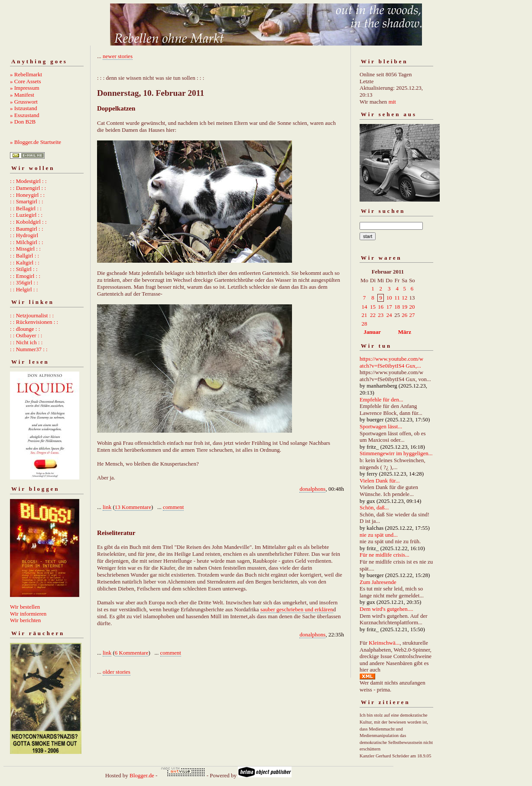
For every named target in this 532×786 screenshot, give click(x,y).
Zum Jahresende (378, 582)
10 (389, 298)
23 (381, 315)
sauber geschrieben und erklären (297, 609)
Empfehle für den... (381, 400)
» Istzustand (23, 108)
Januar (372, 332)
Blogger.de (142, 775)
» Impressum (25, 88)
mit (392, 102)
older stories (117, 672)
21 (365, 315)
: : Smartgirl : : (27, 201)
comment (173, 507)
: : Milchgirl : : (27, 242)
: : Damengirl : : (28, 188)
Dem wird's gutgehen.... (386, 609)
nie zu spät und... (379, 535)
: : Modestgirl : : (28, 181)
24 (389, 315)
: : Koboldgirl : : (28, 222)
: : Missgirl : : (25, 249)
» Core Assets (26, 81)
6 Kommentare (132, 653)
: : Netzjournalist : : (32, 315)
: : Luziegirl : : (26, 215)
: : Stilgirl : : (24, 269)
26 (404, 315)
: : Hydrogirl (24, 235)
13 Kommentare (133, 507)
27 (412, 315)
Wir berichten (25, 620)
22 (373, 315)
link (107, 507)
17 (389, 307)
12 (404, 298)
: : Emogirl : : (25, 276)
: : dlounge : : (25, 329)
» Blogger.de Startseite (36, 142)
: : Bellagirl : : (26, 208)
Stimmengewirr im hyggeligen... (396, 453)
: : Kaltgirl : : (25, 263)
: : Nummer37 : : (29, 349)
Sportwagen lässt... (381, 426)
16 (381, 307)
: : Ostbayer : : (26, 335)
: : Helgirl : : (24, 289)
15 (373, 307)
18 (397, 307)
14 (365, 307)
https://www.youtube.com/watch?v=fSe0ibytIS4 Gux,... (391, 362)
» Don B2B (23, 122)
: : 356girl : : (24, 282)
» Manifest (22, 95)
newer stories (118, 56)
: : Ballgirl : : (24, 256)
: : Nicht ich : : (26, 342)
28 (365, 324)
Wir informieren (28, 614)
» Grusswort (24, 102)
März (405, 332)
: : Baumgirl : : (27, 229)
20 (412, 307)
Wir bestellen (25, 607)
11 (397, 298)
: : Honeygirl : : (27, 195)
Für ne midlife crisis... (384, 555)
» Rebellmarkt (26, 74)
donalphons (312, 489)
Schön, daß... (374, 507)
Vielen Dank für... (380, 481)
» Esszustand (25, 115)
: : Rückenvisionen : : (34, 322)
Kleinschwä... (384, 643)
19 (404, 307)
